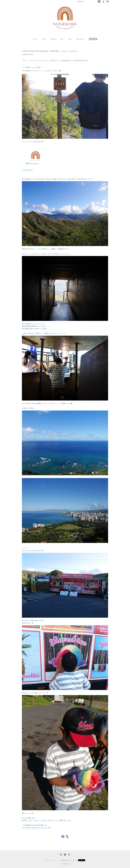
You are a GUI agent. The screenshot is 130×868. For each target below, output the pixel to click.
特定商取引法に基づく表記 (68, 860)
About (44, 39)
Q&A (62, 39)
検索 (99, 1)
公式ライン (93, 39)
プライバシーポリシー (51, 860)
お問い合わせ (80, 39)
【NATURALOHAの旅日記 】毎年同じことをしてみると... (51, 51)
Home (35, 39)
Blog (70, 39)
